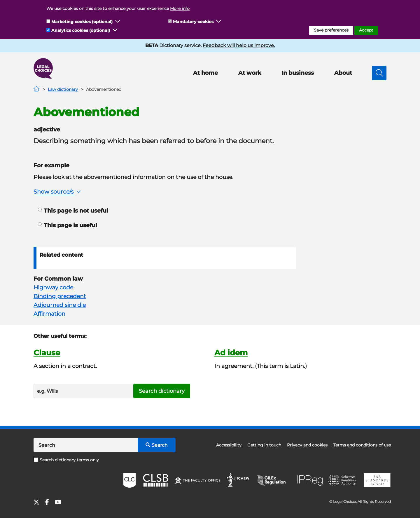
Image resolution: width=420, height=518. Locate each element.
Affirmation (49, 314)
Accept (366, 30)
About (343, 73)
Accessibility (229, 445)
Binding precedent (60, 296)
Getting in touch (264, 445)
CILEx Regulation (274, 480)
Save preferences (331, 30)
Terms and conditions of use (362, 445)
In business (298, 73)
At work (250, 73)
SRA (343, 480)
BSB (377, 480)
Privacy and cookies (307, 445)
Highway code (53, 287)
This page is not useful (73, 211)
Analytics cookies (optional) (81, 30)
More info (180, 8)
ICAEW (238, 480)
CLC (129, 480)
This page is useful (68, 225)
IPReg (310, 480)
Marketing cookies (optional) (82, 22)
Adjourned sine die (60, 305)
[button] (118, 22)
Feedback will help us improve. (239, 45)
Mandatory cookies (193, 22)
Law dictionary (63, 89)
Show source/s (58, 192)
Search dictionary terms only (66, 460)
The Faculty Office (197, 480)
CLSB (155, 480)
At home (205, 73)
